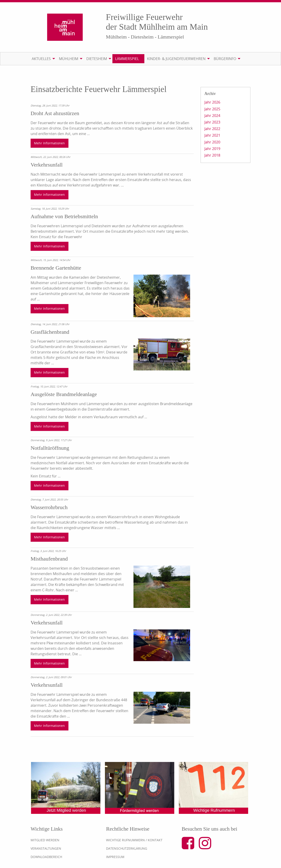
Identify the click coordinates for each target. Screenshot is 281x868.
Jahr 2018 (212, 155)
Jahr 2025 (212, 109)
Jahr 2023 (212, 122)
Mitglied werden (45, 840)
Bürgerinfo (225, 59)
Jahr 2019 (212, 149)
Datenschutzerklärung (127, 848)
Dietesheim (97, 59)
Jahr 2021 (212, 135)
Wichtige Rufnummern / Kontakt (134, 840)
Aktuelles (41, 59)
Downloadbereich (46, 857)
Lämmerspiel (127, 59)
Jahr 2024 (212, 116)
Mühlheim (69, 59)
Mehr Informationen (49, 143)
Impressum (115, 857)
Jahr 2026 (212, 102)
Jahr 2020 (212, 142)
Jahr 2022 (212, 129)
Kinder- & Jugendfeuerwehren (176, 59)
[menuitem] (43, 59)
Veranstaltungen (46, 848)
